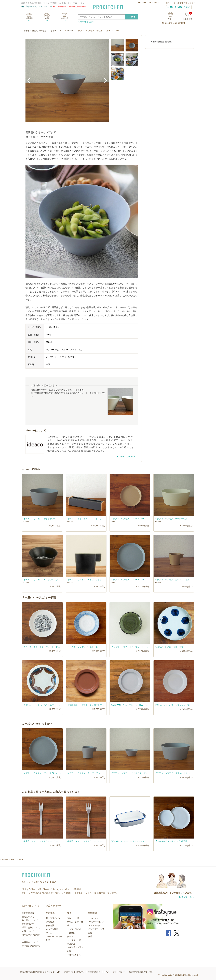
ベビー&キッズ (74, 955)
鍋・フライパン (53, 918)
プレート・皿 (73, 918)
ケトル (49, 933)
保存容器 (50, 926)
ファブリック (94, 926)
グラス (70, 937)
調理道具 (50, 922)
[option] (67, 80)
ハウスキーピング (96, 922)
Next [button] (104, 80)
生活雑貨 (65, 18)
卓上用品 (71, 944)
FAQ (106, 972)
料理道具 (29, 18)
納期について (28, 924)
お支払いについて (30, 920)
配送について (28, 917)
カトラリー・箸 (74, 940)
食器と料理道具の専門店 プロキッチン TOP (43, 31)
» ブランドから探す (86, 22)
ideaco (70, 31)
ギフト (171, 19)
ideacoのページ (127, 456)
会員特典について (30, 942)
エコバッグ (93, 918)
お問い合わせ (94, 972)
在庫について (28, 931)
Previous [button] (31, 80)
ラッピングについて (31, 946)
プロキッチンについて (74, 972)
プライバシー (119, 972)
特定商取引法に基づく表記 (141, 972)
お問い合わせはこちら (179, 7)
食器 (47, 18)
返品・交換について (31, 928)
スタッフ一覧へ (186, 897)
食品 (90, 937)
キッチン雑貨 (52, 929)
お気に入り (187, 16)
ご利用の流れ (28, 913)
